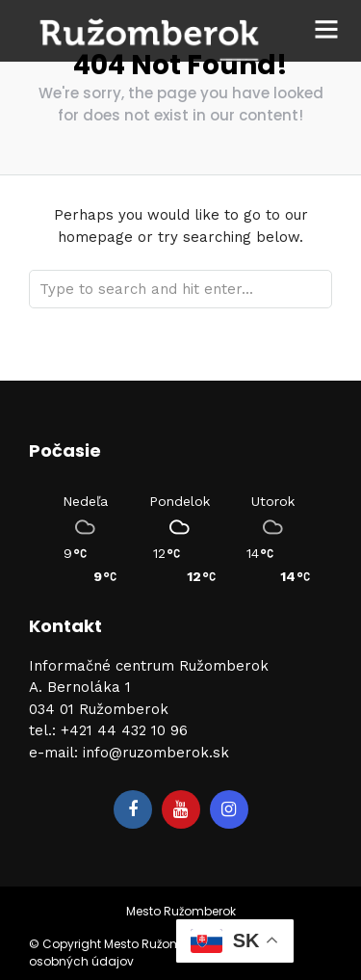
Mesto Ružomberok (181, 911)
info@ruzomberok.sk (156, 753)
